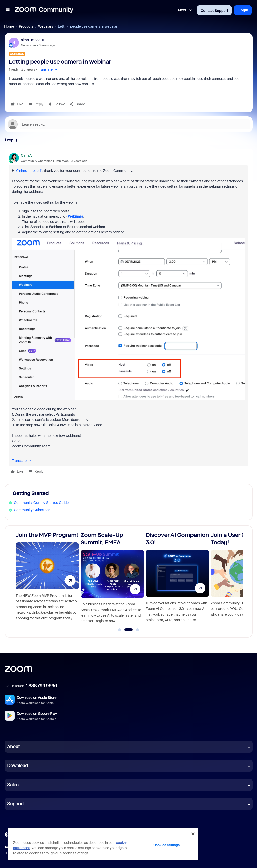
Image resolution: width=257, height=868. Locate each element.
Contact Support (214, 11)
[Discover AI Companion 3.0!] (177, 579)
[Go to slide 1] (120, 630)
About (13, 747)
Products (26, 26)
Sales (13, 785)
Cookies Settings (167, 845)
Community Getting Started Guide (41, 503)
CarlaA (26, 155)
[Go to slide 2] (128, 630)
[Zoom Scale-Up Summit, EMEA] (112, 579)
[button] (8, 10)
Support (15, 804)
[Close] (193, 834)
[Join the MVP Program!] (47, 579)
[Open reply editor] (129, 124)
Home (9, 26)
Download (17, 766)
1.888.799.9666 (41, 686)
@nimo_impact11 (29, 171)
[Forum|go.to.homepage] (44, 10)
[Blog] (8, 834)
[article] (129, 314)
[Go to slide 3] (138, 630)
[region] (103, 844)
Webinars (46, 26)
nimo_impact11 (33, 40)
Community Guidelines (32, 510)
